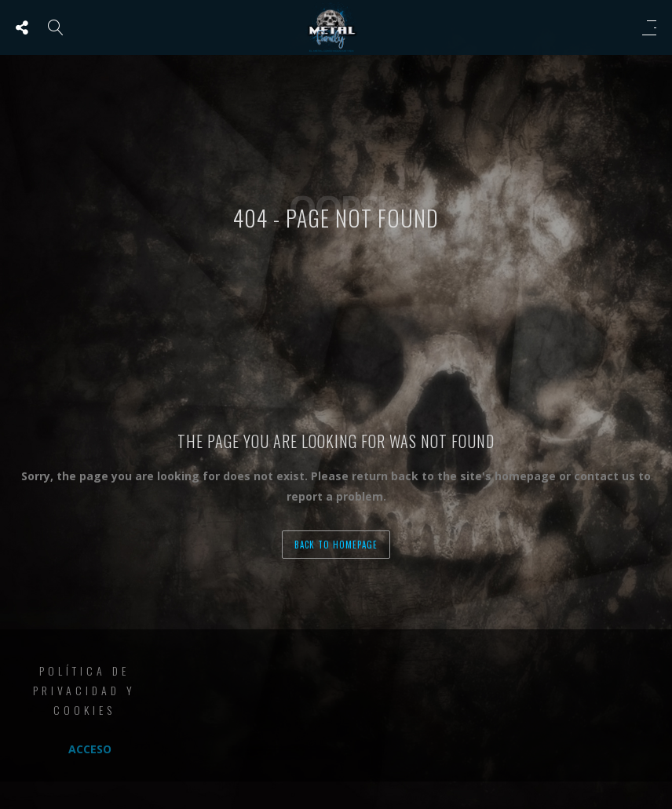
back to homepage (336, 545)
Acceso (90, 749)
